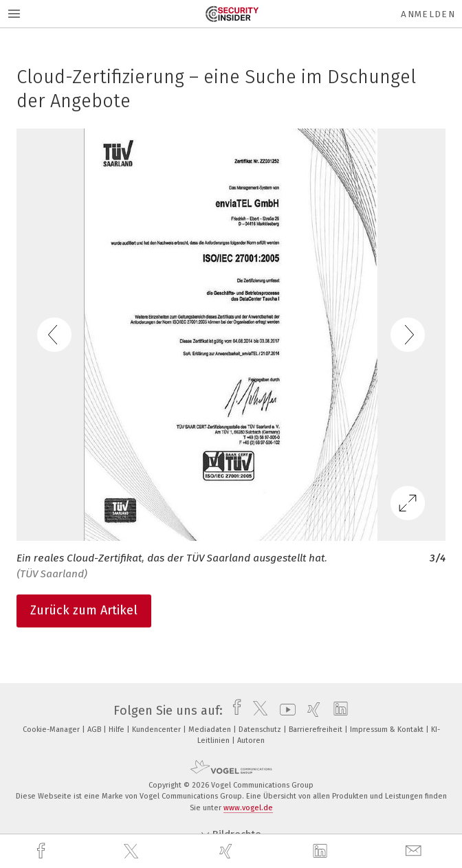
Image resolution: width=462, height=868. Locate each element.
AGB (95, 730)
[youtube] (284, 711)
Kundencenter (157, 730)
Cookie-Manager (52, 730)
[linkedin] (322, 852)
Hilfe (118, 730)
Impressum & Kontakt (388, 730)
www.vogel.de (248, 808)
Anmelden (428, 14)
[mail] (415, 851)
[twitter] (133, 852)
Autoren (251, 741)
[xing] (228, 851)
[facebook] (43, 851)
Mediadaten (211, 730)
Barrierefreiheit (317, 730)
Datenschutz (261, 730)
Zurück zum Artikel (84, 610)
